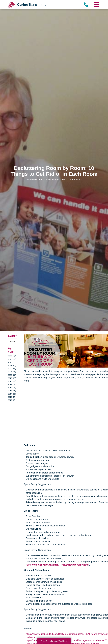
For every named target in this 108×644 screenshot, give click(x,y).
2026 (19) (12, 356)
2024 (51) (12, 362)
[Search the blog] (13, 341)
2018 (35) (12, 381)
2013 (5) (11, 397)
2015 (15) (12, 391)
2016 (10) (12, 387)
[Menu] (96, 5)
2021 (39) (12, 372)
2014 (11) (12, 394)
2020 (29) (12, 375)
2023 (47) (12, 365)
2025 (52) (12, 359)
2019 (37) (12, 378)
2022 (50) (12, 369)
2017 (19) (12, 384)
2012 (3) (11, 400)
